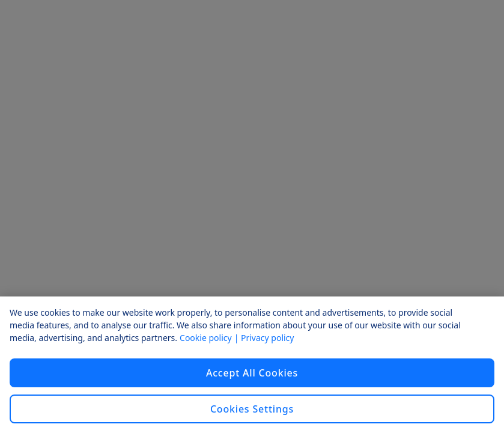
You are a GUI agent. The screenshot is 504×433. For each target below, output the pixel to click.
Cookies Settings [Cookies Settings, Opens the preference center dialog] (252, 409)
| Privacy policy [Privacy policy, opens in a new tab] (264, 338)
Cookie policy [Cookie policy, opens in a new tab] (206, 338)
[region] (252, 365)
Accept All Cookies (252, 373)
